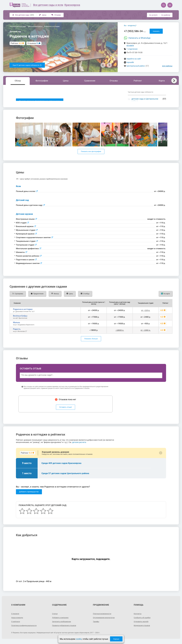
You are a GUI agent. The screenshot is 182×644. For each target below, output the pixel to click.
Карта (162, 81)
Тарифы (96, 624)
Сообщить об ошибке (143, 620)
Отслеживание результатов (104, 620)
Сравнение (90, 81)
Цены (43, 15)
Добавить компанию (61, 620)
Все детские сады (23, 15)
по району (166, 15)
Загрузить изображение (62, 624)
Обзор (18, 81)
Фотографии (42, 81)
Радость (17, 332)
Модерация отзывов (142, 628)
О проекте (15, 616)
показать (156, 31)
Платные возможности (103, 616)
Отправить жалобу (142, 624)
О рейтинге (16, 624)
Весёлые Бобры (20, 319)
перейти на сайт (134, 59)
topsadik (130, 62)
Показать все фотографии (91, 154)
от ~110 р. (146, 313)
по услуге (153, 15)
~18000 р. (120, 333)
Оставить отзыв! (66, 410)
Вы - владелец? (130, 26)
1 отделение (132, 49)
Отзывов (33, 43)
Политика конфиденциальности (25, 628)
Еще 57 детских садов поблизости (27, 65)
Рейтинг (138, 81)
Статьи (55, 616)
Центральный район (136, 66)
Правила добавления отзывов (65, 628)
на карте (130, 45)
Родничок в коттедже (23, 312)
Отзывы (56, 15)
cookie (79, 639)
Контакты (138, 616)
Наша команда (17, 620)
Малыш (16, 325)
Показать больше (91, 341)
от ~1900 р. (146, 333)
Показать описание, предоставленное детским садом (40, 101)
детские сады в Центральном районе (145, 100)
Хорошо (116, 639)
